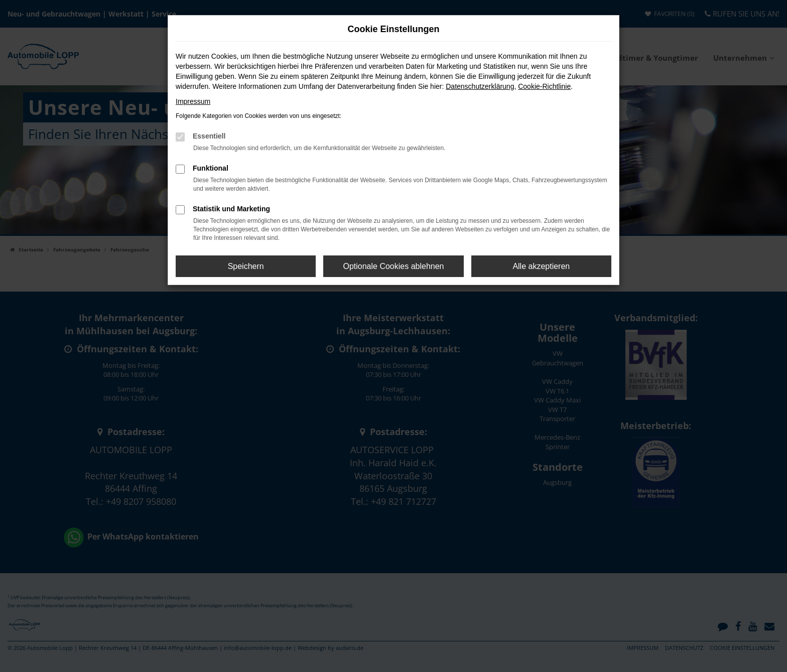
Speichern (246, 266)
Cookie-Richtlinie (544, 86)
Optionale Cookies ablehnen (393, 266)
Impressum (193, 101)
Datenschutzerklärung (480, 86)
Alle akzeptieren (541, 266)
